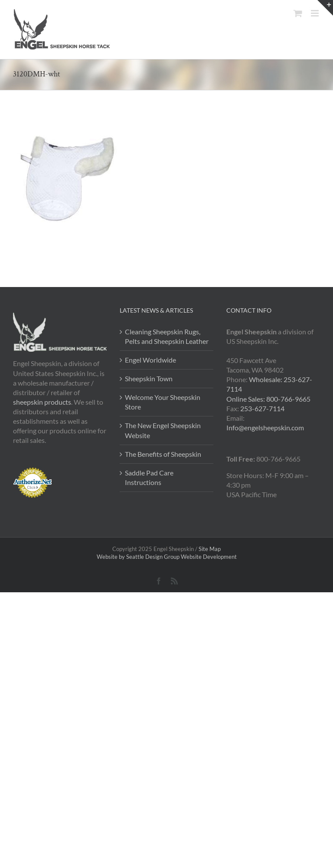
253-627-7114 (262, 408)
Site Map (210, 549)
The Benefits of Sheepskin (163, 454)
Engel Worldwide (150, 360)
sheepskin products (42, 402)
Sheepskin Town (149, 378)
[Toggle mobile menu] (315, 13)
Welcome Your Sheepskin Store (163, 402)
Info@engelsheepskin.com (265, 427)
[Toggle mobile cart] (298, 13)
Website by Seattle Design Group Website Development (167, 557)
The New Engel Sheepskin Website (163, 430)
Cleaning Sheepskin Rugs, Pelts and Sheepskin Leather (167, 336)
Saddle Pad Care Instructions (149, 477)
